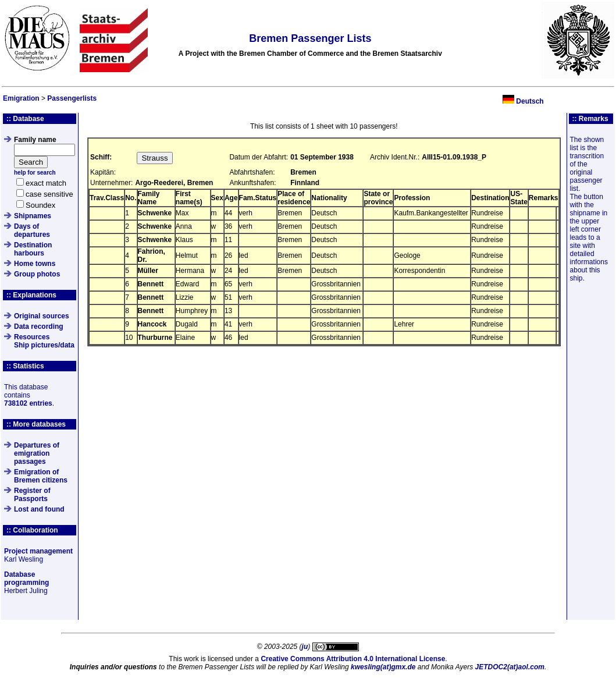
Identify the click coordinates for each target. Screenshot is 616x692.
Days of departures (32, 230)
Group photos (37, 274)
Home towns (35, 264)
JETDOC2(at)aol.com (510, 667)
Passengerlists (72, 98)
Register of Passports (32, 495)
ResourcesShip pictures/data (44, 341)
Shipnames (33, 216)
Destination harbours (33, 249)
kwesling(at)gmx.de (383, 667)
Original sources (42, 316)
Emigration (21, 98)
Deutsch (530, 101)
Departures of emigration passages (37, 453)
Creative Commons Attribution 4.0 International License (353, 659)
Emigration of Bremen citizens (41, 476)
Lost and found (39, 509)
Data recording (39, 327)
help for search (35, 173)
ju (305, 647)
